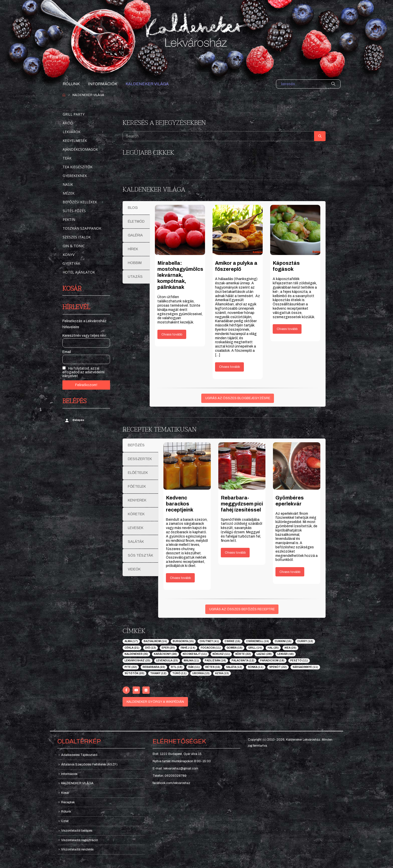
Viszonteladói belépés (77, 831)
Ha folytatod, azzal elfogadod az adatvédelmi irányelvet (83, 372)
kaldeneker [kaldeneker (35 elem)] (136, 654)
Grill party (74, 114)
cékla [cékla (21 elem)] (132, 648)
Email (67, 352)
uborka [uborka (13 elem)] (201, 673)
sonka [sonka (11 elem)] (256, 667)
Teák (67, 158)
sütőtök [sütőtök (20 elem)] (134, 673)
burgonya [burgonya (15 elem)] (183, 641)
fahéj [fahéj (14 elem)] (188, 648)
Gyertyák (71, 263)
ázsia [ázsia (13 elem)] (222, 673)
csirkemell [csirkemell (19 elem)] (258, 641)
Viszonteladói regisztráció (79, 840)
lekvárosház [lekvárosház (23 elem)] (137, 661)
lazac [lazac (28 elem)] (264, 654)
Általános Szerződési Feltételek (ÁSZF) (89, 764)
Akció (68, 123)
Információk (103, 84)
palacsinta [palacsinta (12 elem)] (243, 661)
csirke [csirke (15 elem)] (232, 641)
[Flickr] (146, 690)
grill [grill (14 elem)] (255, 648)
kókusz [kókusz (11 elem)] (221, 654)
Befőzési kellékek (80, 202)
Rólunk (71, 84)
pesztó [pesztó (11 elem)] (299, 661)
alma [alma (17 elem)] (131, 641)
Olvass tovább (172, 334)
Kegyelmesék (75, 141)
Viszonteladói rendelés (77, 849)
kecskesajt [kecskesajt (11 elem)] (195, 654)
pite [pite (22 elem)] (131, 667)
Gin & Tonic (74, 246)
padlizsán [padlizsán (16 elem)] (215, 661)
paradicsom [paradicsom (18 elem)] (272, 661)
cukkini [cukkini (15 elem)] (283, 641)
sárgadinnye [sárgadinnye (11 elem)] (305, 667)
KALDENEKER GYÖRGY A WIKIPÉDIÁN (155, 702)
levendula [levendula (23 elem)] (167, 661)
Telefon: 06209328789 (170, 776)
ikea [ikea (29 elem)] (290, 648)
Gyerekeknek (75, 176)
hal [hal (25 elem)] (273, 648)
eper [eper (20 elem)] (168, 648)
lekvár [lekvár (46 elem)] (286, 654)
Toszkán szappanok (82, 228)
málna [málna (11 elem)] (191, 661)
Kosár (65, 793)
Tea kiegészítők (78, 167)
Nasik (68, 184)
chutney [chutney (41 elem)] (209, 641)
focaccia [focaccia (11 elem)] (211, 648)
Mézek (69, 193)
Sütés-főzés (74, 211)
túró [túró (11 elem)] (179, 673)
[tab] (136, 208)
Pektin (69, 220)
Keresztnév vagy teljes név (84, 336)
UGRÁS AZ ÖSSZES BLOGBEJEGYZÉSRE (238, 398)
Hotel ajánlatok (79, 272)
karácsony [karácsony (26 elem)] (165, 654)
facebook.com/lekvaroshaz (171, 783)
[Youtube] (136, 690)
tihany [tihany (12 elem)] (158, 673)
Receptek (68, 802)
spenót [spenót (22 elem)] (278, 667)
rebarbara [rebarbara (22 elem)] (154, 667)
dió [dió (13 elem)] (151, 648)
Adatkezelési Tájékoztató (79, 755)
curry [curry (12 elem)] (305, 641)
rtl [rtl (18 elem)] (177, 667)
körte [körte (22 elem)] (243, 654)
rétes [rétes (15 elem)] (213, 667)
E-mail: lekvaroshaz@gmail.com (175, 768)
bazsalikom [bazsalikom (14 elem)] (155, 641)
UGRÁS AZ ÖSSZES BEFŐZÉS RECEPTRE (242, 609)
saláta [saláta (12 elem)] (234, 667)
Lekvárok (72, 132)
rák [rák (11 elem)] (194, 667)
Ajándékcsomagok (80, 149)
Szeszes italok (77, 237)
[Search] (333, 84)
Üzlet (65, 821)
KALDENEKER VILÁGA (147, 84)
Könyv (69, 255)
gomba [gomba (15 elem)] (234, 648)
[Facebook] (126, 690)
